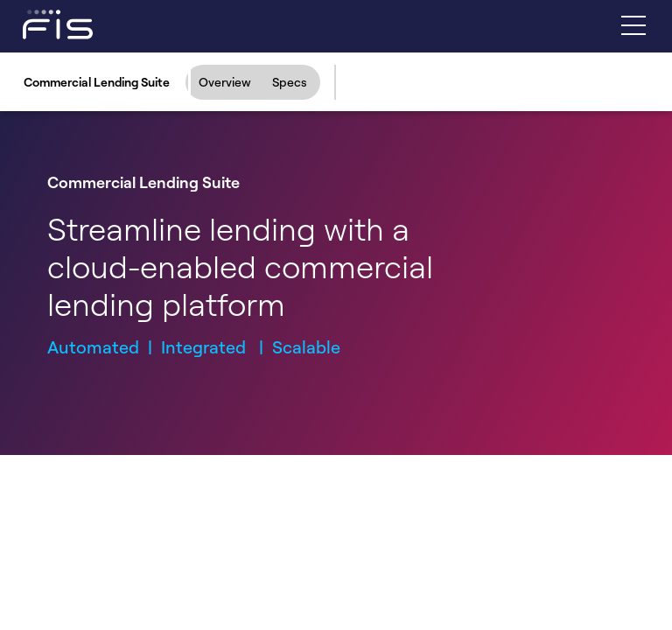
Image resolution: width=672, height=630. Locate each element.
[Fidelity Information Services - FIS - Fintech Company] (42, 24)
